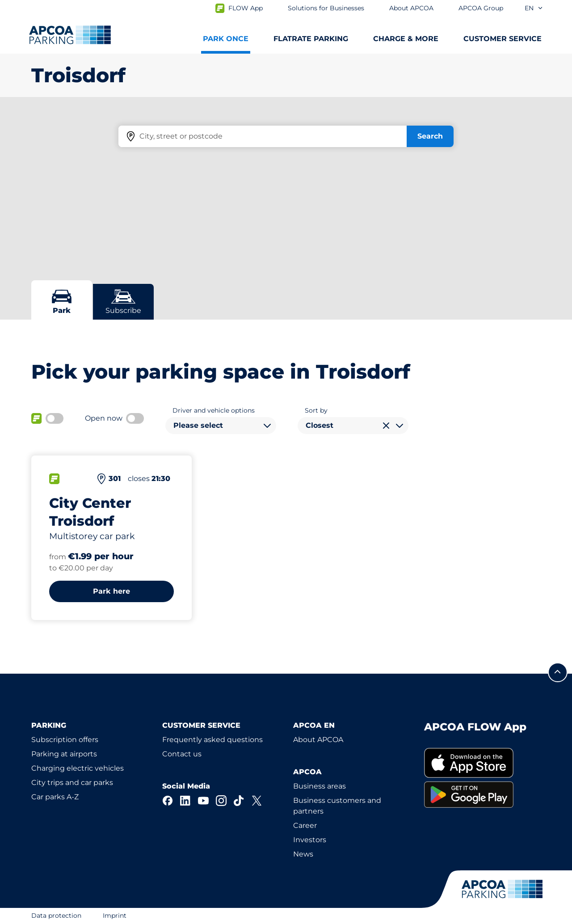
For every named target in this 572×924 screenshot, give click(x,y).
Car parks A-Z (55, 797)
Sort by (316, 410)
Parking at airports (64, 754)
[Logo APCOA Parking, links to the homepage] (70, 35)
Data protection (56, 916)
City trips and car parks (72, 783)
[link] (482, 763)
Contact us (182, 754)
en (534, 8)
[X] (257, 801)
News (303, 854)
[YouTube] (203, 801)
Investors (310, 840)
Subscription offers (65, 740)
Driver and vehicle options (214, 410)
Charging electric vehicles (78, 768)
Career (305, 825)
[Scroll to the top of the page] (558, 672)
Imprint (115, 916)
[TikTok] (239, 801)
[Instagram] (221, 801)
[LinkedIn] (185, 801)
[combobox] (221, 426)
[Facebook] (168, 801)
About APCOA (318, 740)
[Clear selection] (386, 426)
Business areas (320, 786)
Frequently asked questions (212, 740)
